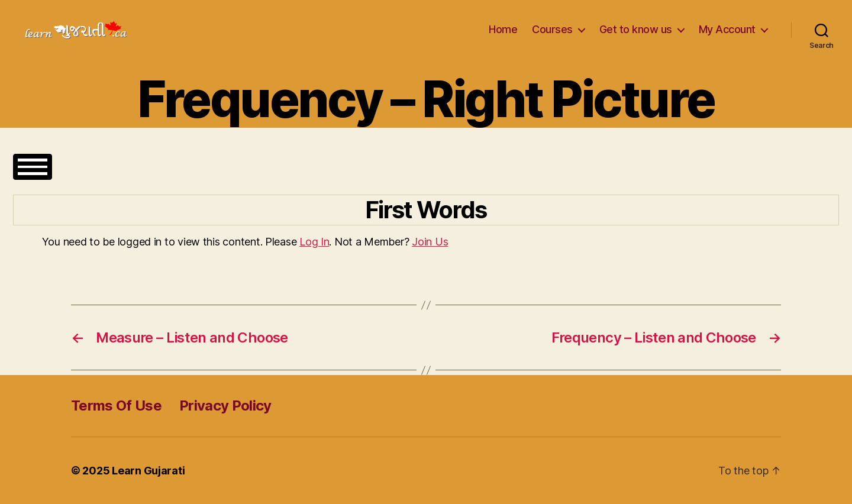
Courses (552, 29)
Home (503, 29)
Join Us (430, 242)
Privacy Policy (225, 406)
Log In (314, 242)
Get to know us (636, 29)
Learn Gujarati (148, 471)
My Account (727, 29)
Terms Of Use (116, 406)
